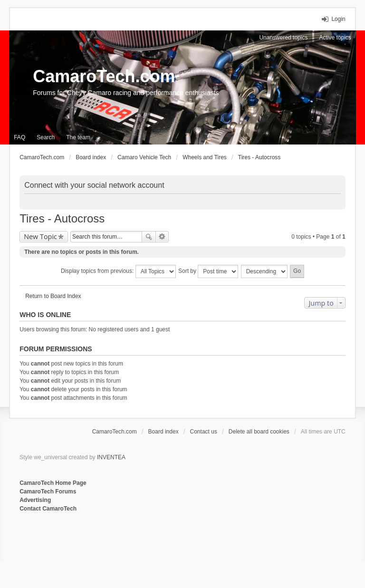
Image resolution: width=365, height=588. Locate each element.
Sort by (208, 271)
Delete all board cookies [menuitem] (259, 432)
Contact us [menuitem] (204, 432)
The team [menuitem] (78, 137)
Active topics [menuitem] (335, 38)
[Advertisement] (135, 544)
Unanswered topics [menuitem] (283, 38)
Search (149, 237)
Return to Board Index (53, 296)
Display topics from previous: (118, 271)
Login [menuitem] (338, 19)
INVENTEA (111, 457)
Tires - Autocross (62, 218)
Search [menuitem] (46, 137)
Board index (163, 432)
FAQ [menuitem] (19, 137)
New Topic (40, 236)
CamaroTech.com (104, 76)
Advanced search (162, 237)
